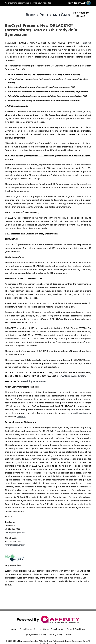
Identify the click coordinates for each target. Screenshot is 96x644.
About (14, 629)
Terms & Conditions (76, 629)
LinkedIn (21, 417)
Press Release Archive (30, 629)
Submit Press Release (54, 629)
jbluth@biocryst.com (15, 532)
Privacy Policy (56, 635)
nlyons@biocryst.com (15, 545)
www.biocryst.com (80, 413)
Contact (69, 635)
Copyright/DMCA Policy (35, 635)
